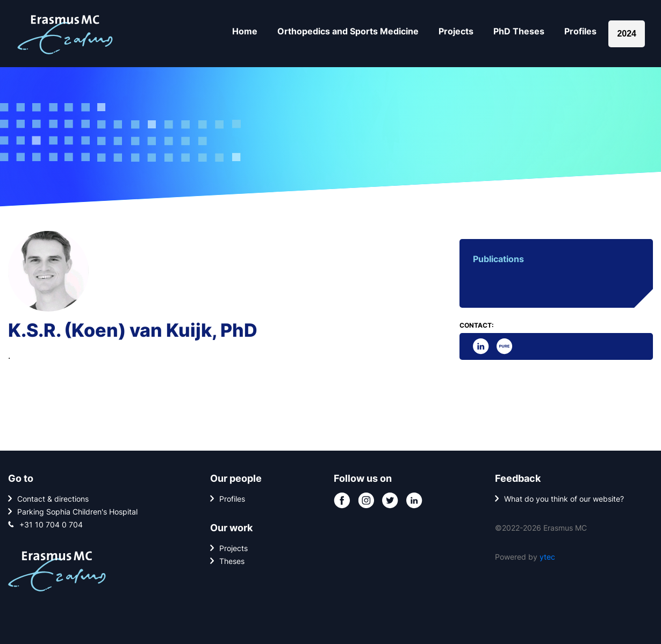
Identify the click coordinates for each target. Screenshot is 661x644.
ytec (547, 557)
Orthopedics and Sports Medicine (348, 31)
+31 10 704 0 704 (51, 524)
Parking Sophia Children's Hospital (77, 512)
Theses (232, 561)
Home (245, 31)
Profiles (580, 31)
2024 (627, 34)
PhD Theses (519, 31)
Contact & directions (53, 499)
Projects (456, 31)
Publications (498, 259)
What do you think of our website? (564, 499)
